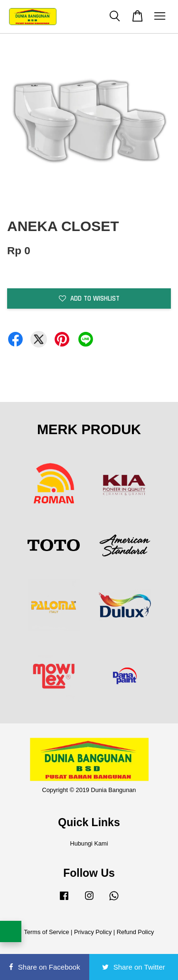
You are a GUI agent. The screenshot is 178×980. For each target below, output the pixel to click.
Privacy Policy (93, 932)
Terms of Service (47, 932)
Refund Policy (136, 932)
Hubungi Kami (89, 843)
